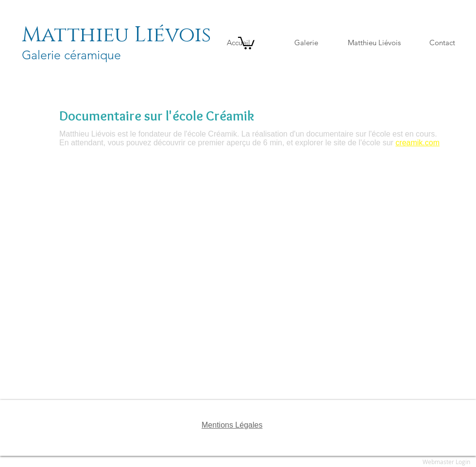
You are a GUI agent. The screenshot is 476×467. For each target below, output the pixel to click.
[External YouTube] (252, 281)
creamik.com (417, 143)
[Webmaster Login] (446, 462)
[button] (246, 43)
